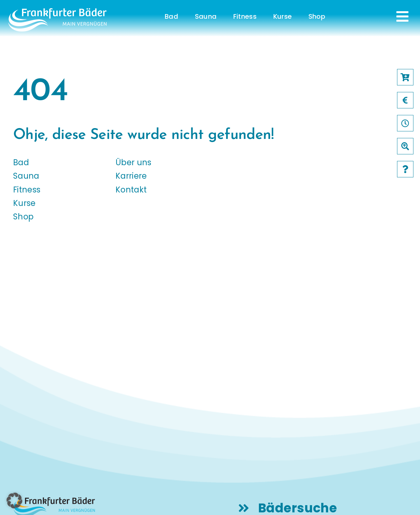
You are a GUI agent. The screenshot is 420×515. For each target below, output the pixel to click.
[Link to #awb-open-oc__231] (402, 16)
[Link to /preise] (405, 100)
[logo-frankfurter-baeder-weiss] (57, 11)
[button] (14, 501)
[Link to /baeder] (405, 146)
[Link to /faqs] (405, 169)
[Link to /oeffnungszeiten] (405, 123)
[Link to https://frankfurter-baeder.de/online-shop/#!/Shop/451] (405, 77)
